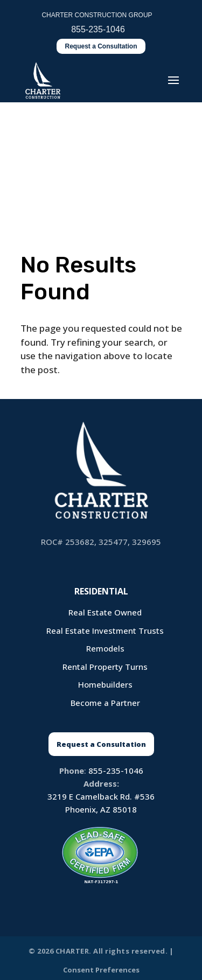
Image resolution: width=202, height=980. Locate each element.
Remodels (105, 648)
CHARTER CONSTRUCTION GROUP (97, 15)
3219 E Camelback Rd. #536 (101, 796)
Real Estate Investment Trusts (105, 631)
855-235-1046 (116, 771)
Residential (101, 591)
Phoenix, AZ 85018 (101, 809)
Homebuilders (105, 684)
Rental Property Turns (105, 667)
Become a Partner (105, 703)
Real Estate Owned (105, 612)
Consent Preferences (101, 970)
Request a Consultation (101, 46)
